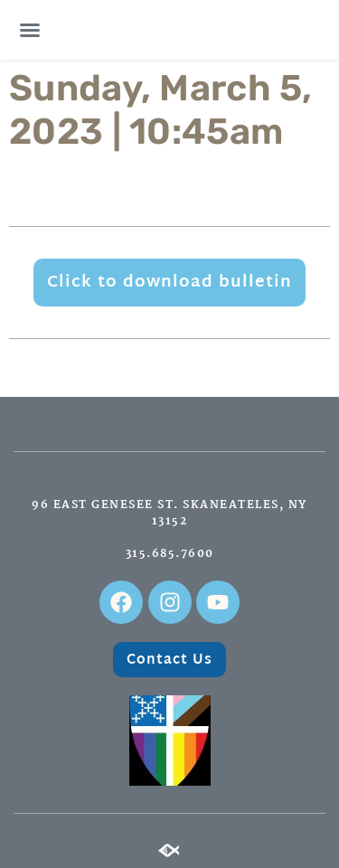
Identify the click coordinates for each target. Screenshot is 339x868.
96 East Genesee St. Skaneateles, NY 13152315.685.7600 (169, 529)
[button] (30, 30)
